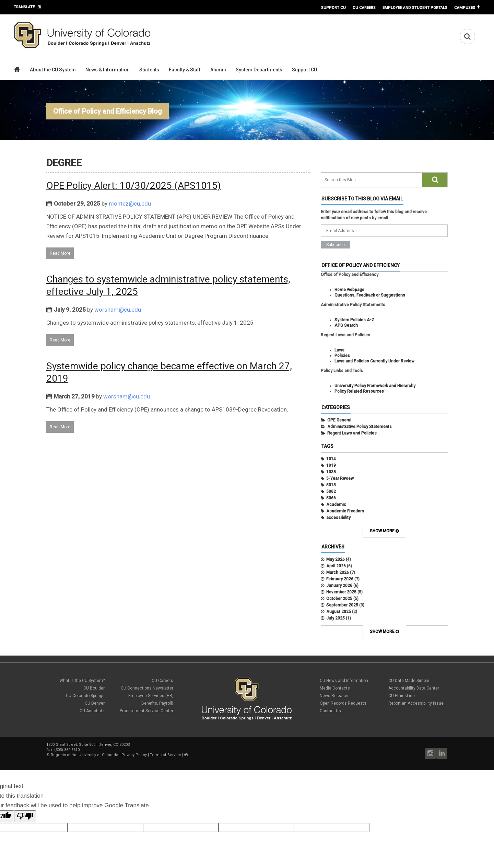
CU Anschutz (92, 711)
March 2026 (338, 572)
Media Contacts (335, 688)
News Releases (335, 696)
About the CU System (53, 70)
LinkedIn (442, 753)
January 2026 (339, 586)
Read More (60, 253)
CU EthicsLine (402, 696)
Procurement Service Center (146, 711)
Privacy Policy (134, 755)
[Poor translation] (25, 816)
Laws (339, 350)
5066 (331, 498)
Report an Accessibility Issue (416, 703)
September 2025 (342, 605)
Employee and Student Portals (415, 8)
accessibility (338, 518)
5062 (331, 491)
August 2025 (339, 612)
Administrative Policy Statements (360, 427)
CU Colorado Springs (85, 696)
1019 (331, 465)
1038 (331, 472)
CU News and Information (344, 681)
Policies (342, 356)
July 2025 (336, 618)
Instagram (430, 753)
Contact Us (330, 711)
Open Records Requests (343, 703)
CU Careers (364, 8)
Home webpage (349, 290)
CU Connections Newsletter (147, 688)
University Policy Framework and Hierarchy (375, 386)
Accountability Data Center (414, 688)
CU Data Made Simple (409, 681)
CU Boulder (94, 688)
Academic (336, 505)
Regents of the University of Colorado (85, 755)
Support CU (333, 8)
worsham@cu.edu (118, 310)
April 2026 (336, 566)
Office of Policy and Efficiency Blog (108, 111)
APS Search (346, 325)
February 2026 (340, 579)
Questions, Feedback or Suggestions (370, 295)
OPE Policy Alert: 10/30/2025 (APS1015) (134, 186)
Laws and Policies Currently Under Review (374, 361)
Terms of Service (166, 755)
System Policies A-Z (354, 320)
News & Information (108, 70)
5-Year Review (340, 478)
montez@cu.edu (130, 204)
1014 (331, 459)
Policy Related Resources (359, 391)
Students (149, 70)
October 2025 (339, 599)
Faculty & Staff (185, 70)
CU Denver (95, 703)
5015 (331, 485)
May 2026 (336, 559)
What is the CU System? (82, 681)
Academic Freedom (345, 511)
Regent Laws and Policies (352, 433)
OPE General (339, 420)
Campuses (465, 8)
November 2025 (341, 592)
